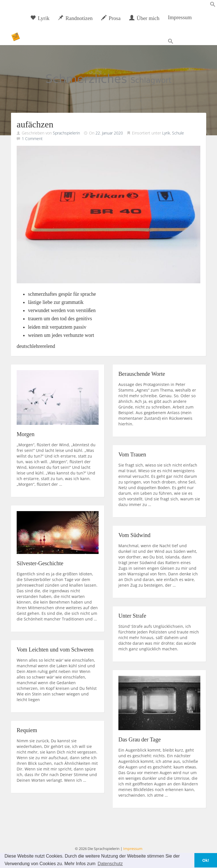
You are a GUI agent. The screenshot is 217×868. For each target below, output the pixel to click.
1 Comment (32, 139)
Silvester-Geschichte (40, 563)
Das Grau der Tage (140, 739)
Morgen (26, 434)
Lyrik (40, 18)
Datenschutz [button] (110, 864)
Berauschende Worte (142, 374)
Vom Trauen (132, 454)
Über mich (144, 18)
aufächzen (35, 124)
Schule (178, 133)
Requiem (27, 730)
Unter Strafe (132, 616)
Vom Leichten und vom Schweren (55, 650)
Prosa (111, 18)
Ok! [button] (206, 860)
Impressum (180, 17)
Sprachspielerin (66, 133)
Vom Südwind (134, 535)
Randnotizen (75, 18)
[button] (213, 5)
